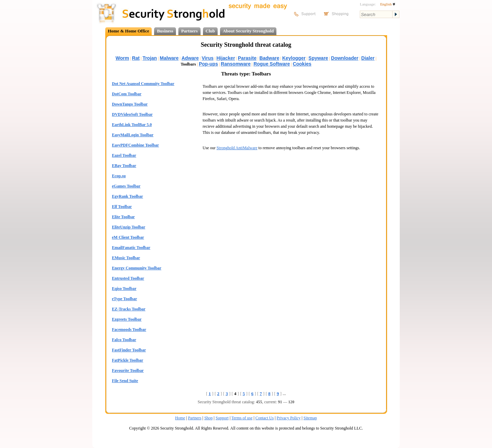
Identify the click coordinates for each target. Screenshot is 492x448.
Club (210, 31)
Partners (189, 31)
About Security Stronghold (248, 31)
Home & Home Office (129, 31)
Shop (209, 418)
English (388, 4)
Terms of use (242, 418)
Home (180, 418)
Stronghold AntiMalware (237, 148)
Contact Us (264, 418)
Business (165, 31)
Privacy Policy (289, 418)
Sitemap (310, 418)
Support (222, 418)
